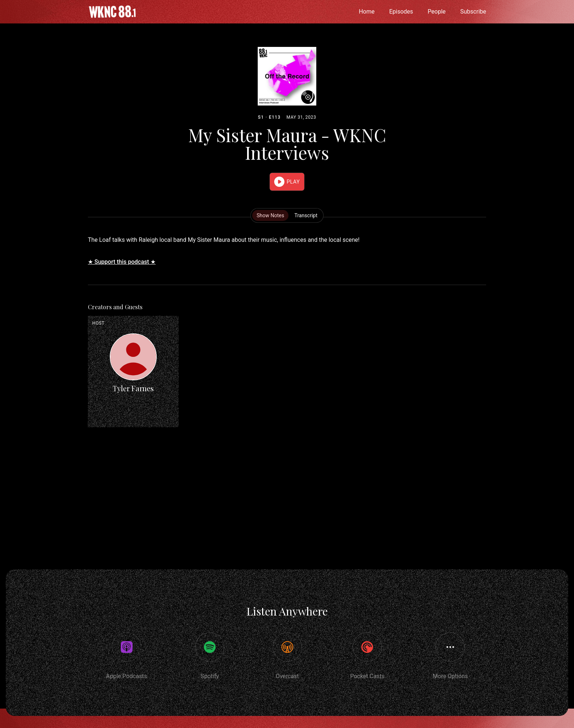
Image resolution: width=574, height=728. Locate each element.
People (437, 12)
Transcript (306, 215)
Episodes (401, 12)
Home (367, 12)
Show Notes (270, 215)
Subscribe (473, 12)
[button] (287, 182)
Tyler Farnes (133, 388)
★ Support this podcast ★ (122, 262)
